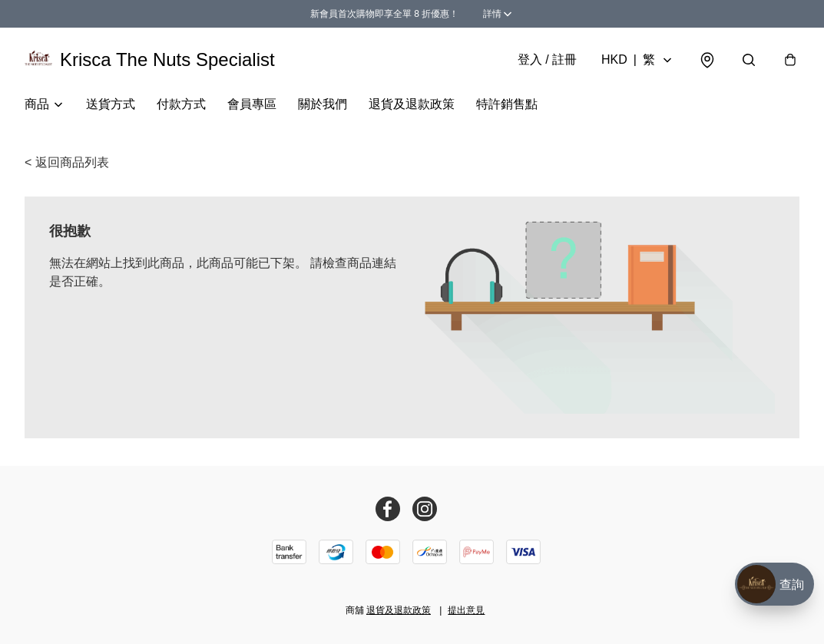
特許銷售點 (507, 104)
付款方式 (181, 104)
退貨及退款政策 (412, 104)
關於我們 (323, 104)
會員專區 (252, 104)
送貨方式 (111, 104)
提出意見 (466, 610)
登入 (547, 59)
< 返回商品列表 (67, 162)
